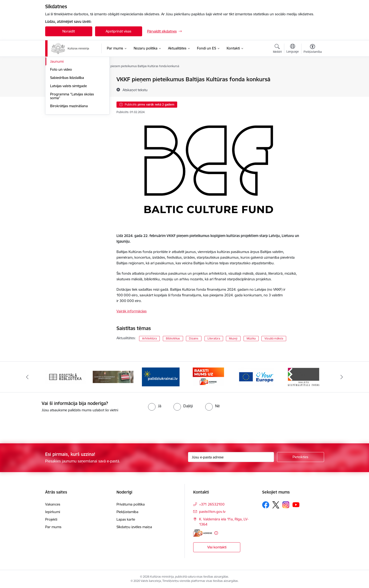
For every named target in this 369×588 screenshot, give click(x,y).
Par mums (53, 527)
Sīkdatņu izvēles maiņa (134, 527)
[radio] (155, 406)
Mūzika (251, 338)
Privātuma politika (131, 504)
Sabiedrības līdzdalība (67, 128)
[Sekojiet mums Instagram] (286, 505)
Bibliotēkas (173, 338)
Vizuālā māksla (274, 338)
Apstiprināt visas (118, 31)
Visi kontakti (217, 547)
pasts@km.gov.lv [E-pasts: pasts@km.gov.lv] (212, 512)
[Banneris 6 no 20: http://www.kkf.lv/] (304, 377)
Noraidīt (69, 31)
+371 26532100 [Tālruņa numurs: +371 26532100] (212, 504)
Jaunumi (57, 112)
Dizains (194, 338)
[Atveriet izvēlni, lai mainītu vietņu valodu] (293, 49)
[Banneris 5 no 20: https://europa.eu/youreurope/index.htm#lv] (256, 377)
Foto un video (61, 120)
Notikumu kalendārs (66, 80)
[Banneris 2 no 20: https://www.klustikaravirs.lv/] (113, 377)
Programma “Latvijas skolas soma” (72, 146)
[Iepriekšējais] (27, 377)
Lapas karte (126, 519)
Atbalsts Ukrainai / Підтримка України (74, 90)
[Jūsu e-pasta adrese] (231, 457)
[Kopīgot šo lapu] (312, 89)
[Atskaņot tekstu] (135, 90)
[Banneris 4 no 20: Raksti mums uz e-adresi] (208, 377)
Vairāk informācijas (132, 311)
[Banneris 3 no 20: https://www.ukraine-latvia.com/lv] (161, 377)
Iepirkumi (53, 512)
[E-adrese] (203, 533)
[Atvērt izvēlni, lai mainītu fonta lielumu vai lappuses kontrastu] (313, 49)
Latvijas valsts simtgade (68, 136)
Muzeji (233, 338)
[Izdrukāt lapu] (312, 77)
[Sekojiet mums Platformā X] (276, 505)
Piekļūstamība (127, 512)
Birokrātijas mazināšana (69, 156)
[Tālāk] (342, 377)
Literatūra (214, 338)
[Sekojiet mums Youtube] (296, 505)
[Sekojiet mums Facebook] (266, 505)
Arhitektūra (149, 338)
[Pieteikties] (301, 457)
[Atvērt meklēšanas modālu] (277, 49)
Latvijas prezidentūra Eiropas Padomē (73, 102)
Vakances (53, 504)
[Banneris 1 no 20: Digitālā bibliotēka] (66, 377)
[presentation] (39, 426)
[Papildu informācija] (216, 533)
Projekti (51, 519)
